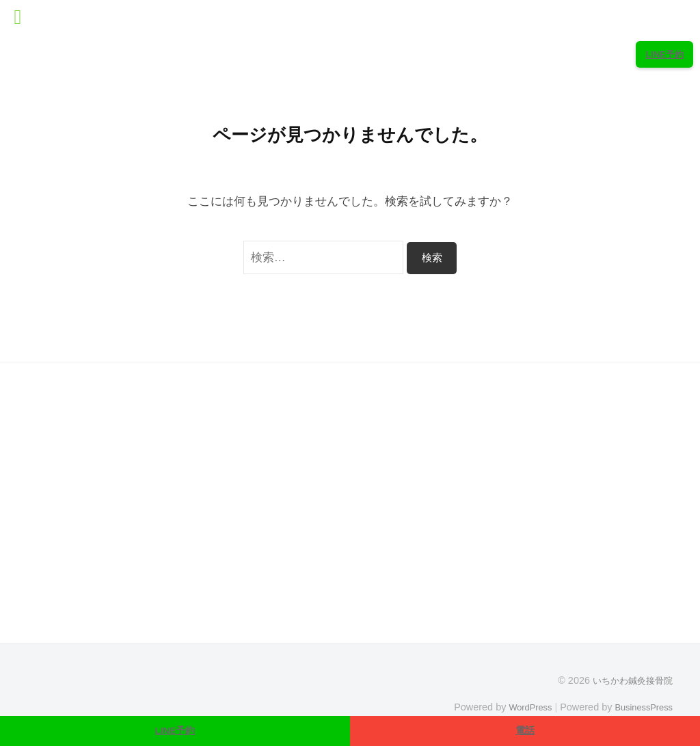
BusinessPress (641, 707)
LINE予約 (175, 729)
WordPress (520, 707)
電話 (525, 729)
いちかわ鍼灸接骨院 (630, 680)
